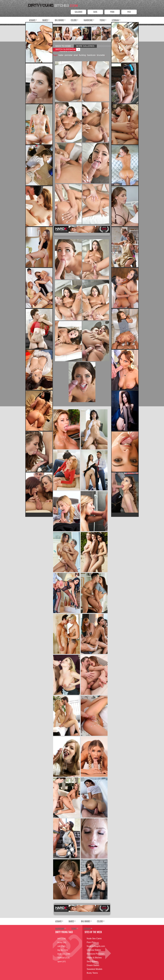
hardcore (91, 55)
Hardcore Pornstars (96, 954)
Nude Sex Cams (94, 939)
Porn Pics (91, 942)
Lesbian (115, 20)
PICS (129, 12)
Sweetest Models (95, 969)
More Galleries (85, 46)
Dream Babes (93, 965)
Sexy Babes (92, 961)
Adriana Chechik (68, 51)
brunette (101, 55)
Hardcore (88, 20)
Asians (32, 20)
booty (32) (62, 942)
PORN (112, 12)
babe (61, 55)
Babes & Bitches (94, 958)
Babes (45, 20)
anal (76, 55)
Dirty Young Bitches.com (52, 5)
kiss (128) (62, 939)
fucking (82, 55)
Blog (95, 12)
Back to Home (63, 46)
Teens (102, 20)
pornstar (69, 55)
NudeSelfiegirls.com (96, 946)
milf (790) (61, 946)
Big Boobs (59, 20)
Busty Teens (92, 973)
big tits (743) (63, 950)
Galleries (78, 12)
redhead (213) (63, 958)
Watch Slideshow (65, 49)
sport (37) (62, 961)
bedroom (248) (64, 954)
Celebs (74, 20)
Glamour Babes (94, 950)
